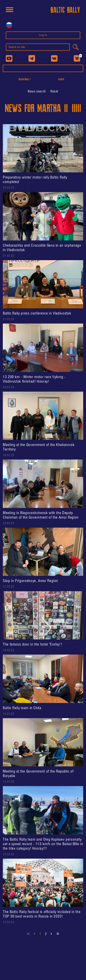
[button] (25, 80)
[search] (38, 47)
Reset (54, 92)
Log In (43, 35)
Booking (24, 80)
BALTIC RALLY (65, 10)
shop (61, 80)
